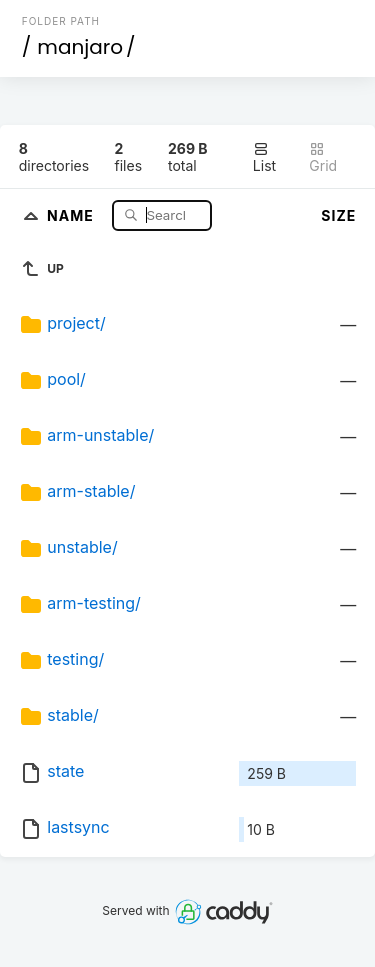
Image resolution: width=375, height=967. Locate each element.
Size (338, 215)
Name (72, 214)
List (264, 157)
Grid (323, 157)
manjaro (80, 47)
